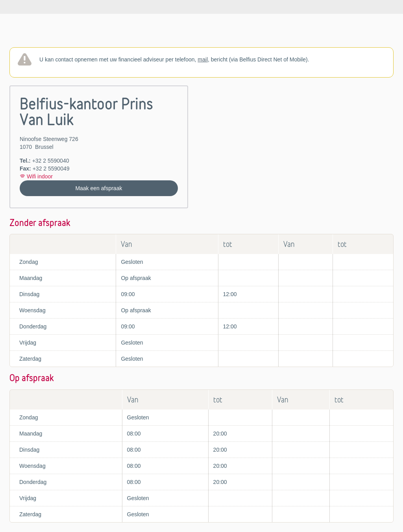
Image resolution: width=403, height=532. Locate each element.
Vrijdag (28, 343)
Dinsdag (29, 294)
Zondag (29, 262)
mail (203, 59)
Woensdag (32, 310)
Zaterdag (30, 359)
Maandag (31, 278)
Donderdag (33, 326)
